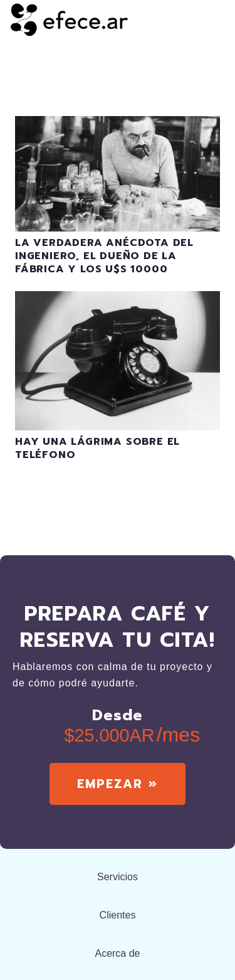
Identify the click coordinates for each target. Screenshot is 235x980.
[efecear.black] (69, 19)
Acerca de (117, 953)
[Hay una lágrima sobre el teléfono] (118, 299)
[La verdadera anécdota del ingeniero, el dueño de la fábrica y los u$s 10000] (118, 124)
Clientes (118, 915)
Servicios (118, 877)
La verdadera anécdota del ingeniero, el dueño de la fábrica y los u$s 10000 (104, 256)
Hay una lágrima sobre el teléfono (97, 448)
